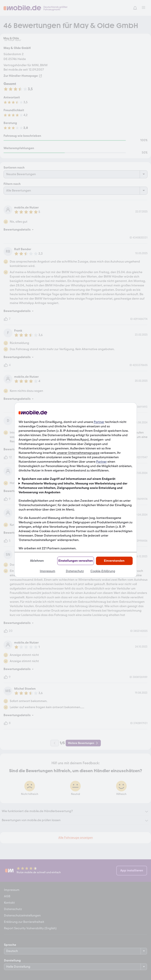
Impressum (48, 571)
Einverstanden (114, 561)
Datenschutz (75, 571)
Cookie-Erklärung (103, 571)
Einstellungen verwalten (76, 561)
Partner (99, 422)
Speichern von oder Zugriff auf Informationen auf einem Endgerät (69, 479)
